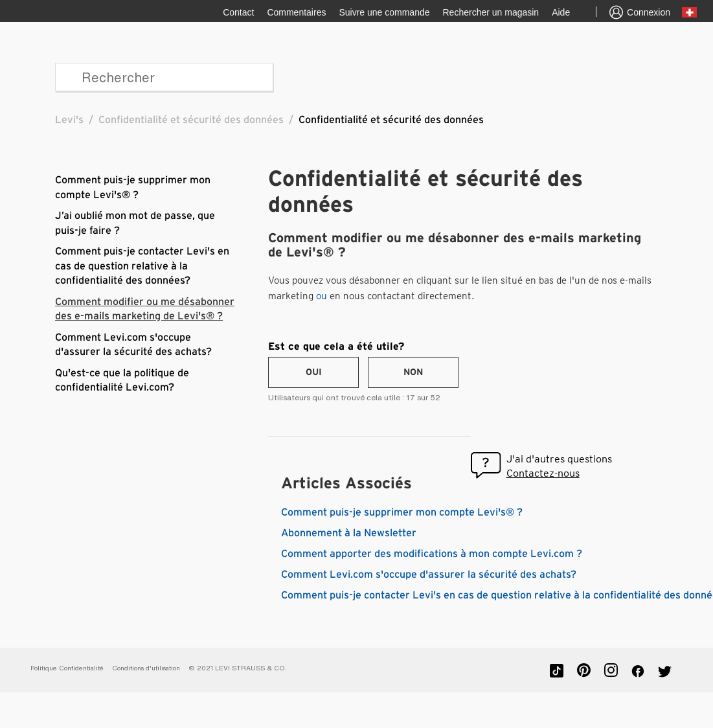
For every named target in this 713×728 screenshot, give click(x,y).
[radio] (313, 372)
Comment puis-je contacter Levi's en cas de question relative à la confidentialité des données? (142, 266)
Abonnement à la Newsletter (349, 533)
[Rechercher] (164, 77)
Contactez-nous (543, 473)
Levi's (69, 120)
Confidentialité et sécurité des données (191, 120)
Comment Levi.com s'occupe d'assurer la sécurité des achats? (429, 574)
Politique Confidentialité (67, 668)
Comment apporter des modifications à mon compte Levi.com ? (432, 554)
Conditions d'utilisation (146, 668)
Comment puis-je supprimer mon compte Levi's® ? (402, 512)
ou (322, 296)
